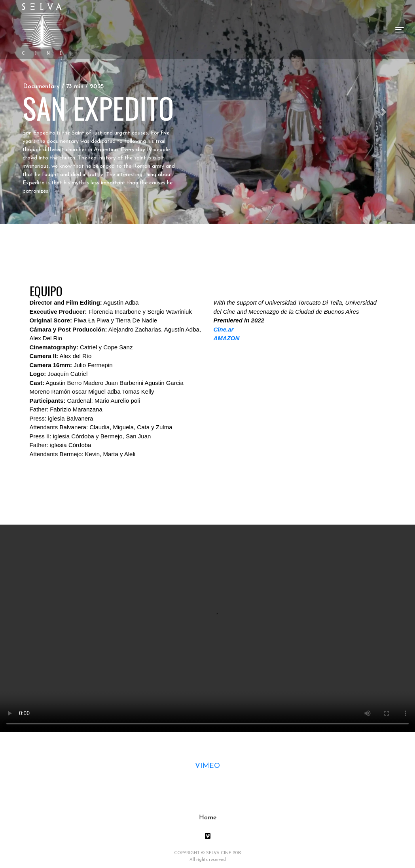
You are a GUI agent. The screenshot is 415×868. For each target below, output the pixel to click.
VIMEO (207, 766)
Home (208, 818)
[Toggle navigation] (400, 30)
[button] (384, 112)
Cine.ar (224, 329)
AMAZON (227, 338)
